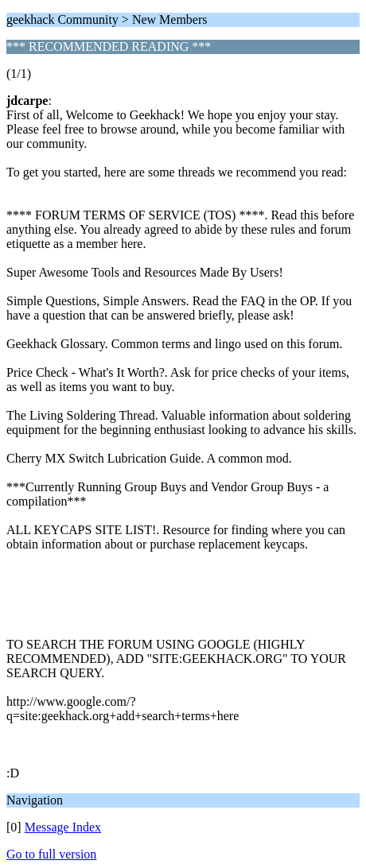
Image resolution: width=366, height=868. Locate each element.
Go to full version (51, 854)
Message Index (63, 827)
